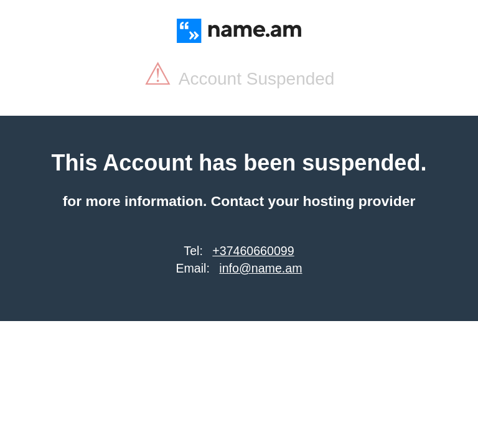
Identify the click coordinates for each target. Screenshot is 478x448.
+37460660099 (253, 251)
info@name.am (260, 268)
